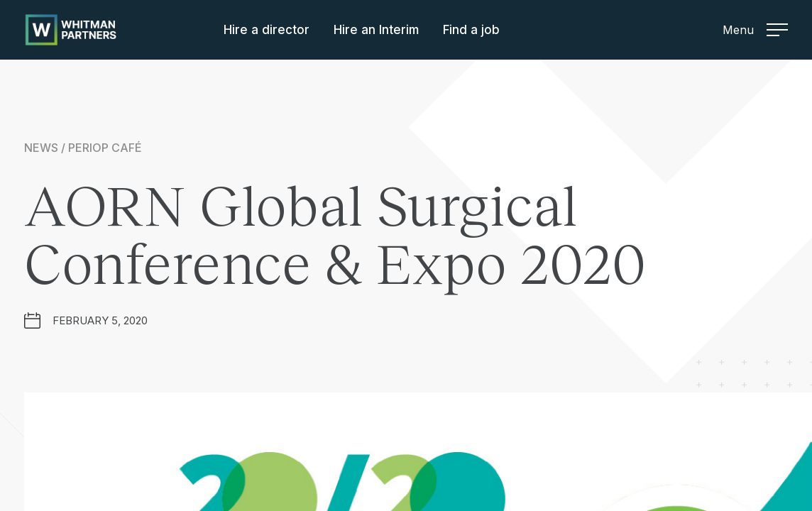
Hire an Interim (376, 30)
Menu (755, 30)
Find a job (471, 30)
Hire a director (267, 30)
